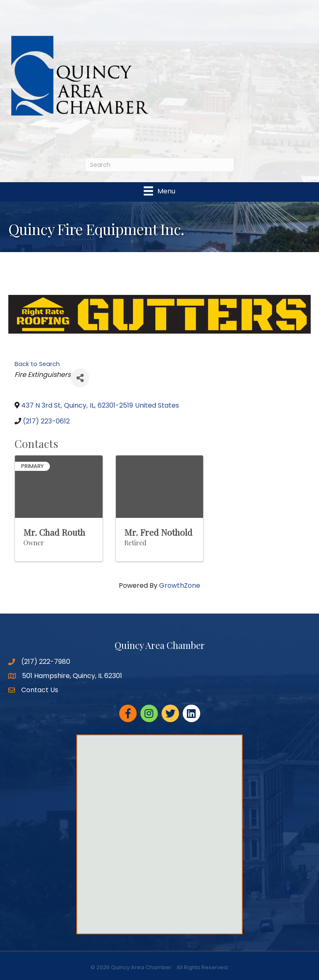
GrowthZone (180, 585)
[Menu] (159, 191)
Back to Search (37, 364)
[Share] (80, 378)
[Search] (159, 165)
